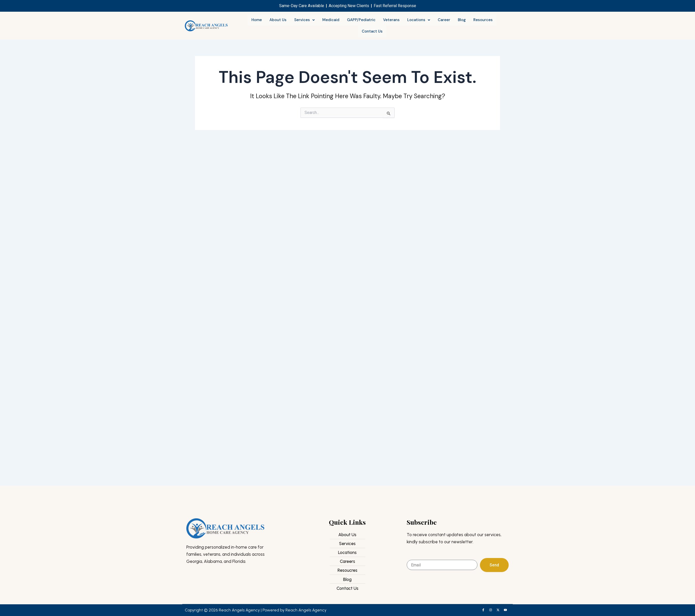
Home (257, 20)
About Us (278, 20)
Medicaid (331, 20)
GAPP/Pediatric (361, 20)
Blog (462, 20)
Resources (483, 20)
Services (304, 20)
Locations (419, 20)
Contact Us (372, 31)
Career (444, 20)
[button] (304, 20)
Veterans (391, 20)
